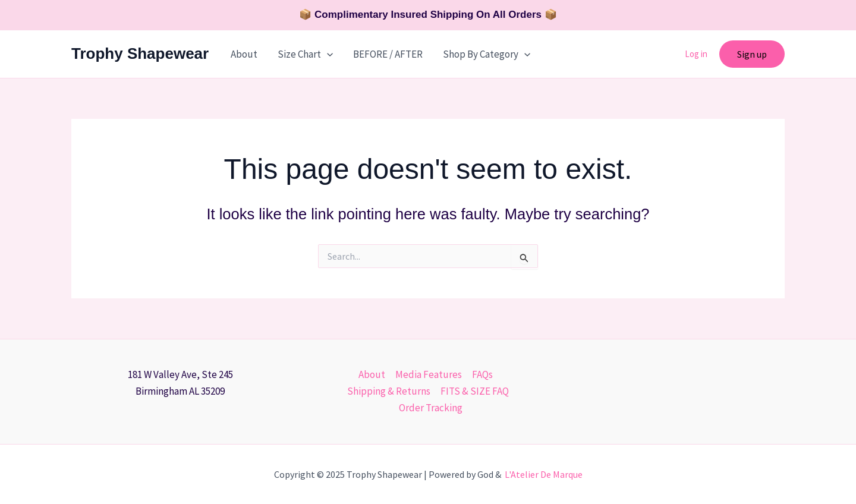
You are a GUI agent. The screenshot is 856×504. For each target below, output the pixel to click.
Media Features (429, 374)
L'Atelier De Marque (544, 474)
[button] (752, 54)
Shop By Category (487, 54)
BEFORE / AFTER (388, 54)
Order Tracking (431, 408)
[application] (327, 54)
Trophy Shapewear (140, 53)
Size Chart (305, 54)
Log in (696, 54)
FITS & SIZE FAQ (475, 391)
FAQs (482, 374)
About (244, 54)
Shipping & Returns (389, 391)
